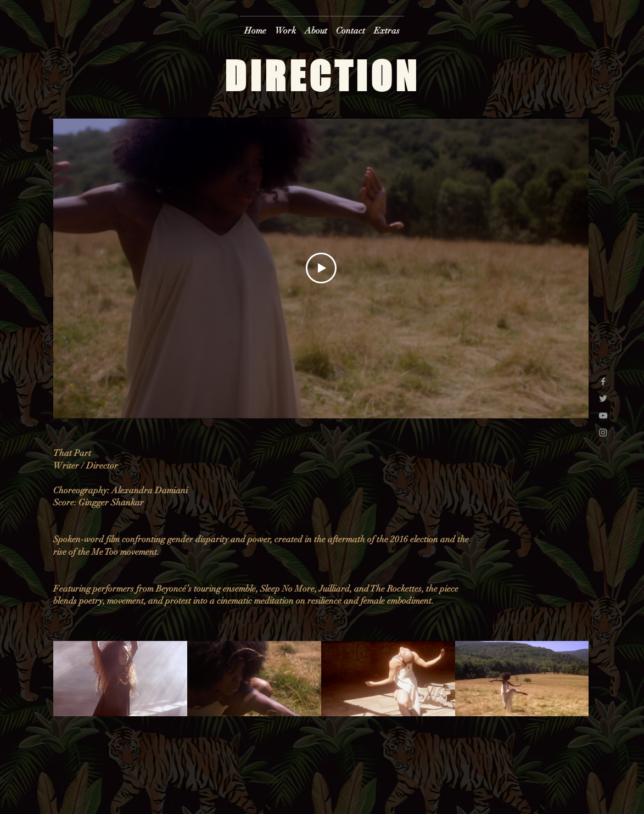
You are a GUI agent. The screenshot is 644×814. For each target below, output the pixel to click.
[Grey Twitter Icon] (603, 398)
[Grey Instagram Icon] (603, 433)
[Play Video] (321, 268)
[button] (285, 26)
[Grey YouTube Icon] (603, 416)
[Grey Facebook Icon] (603, 381)
